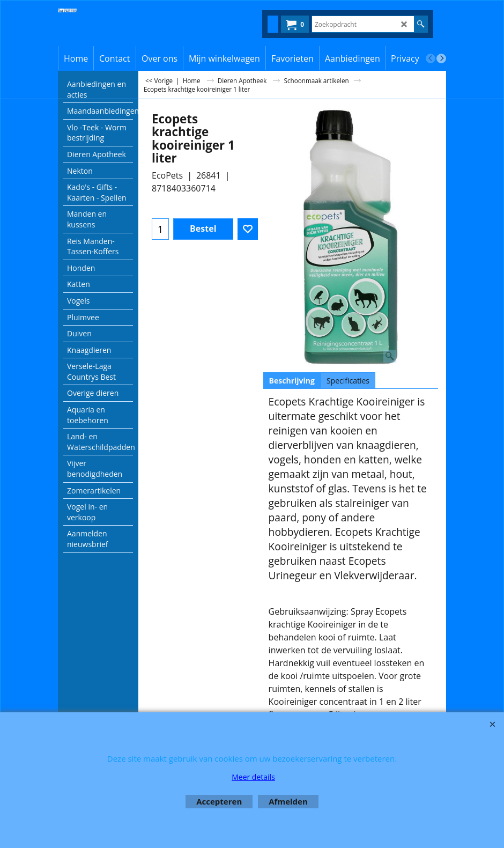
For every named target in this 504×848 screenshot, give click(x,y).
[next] (441, 58)
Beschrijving (292, 381)
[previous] (431, 58)
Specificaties (348, 381)
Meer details (253, 777)
